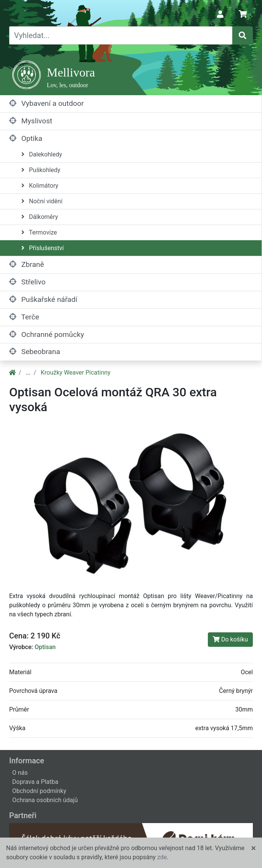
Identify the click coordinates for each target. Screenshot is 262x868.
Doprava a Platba (35, 782)
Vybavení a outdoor (47, 103)
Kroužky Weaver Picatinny (76, 373)
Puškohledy (41, 170)
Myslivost (31, 121)
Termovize (39, 232)
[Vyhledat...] (121, 35)
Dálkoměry (40, 217)
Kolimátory (40, 186)
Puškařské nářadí (43, 299)
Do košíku (230, 639)
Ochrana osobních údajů (45, 800)
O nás (20, 773)
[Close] (253, 848)
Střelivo (27, 282)
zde (162, 857)
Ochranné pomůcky (47, 334)
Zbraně (27, 264)
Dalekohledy (42, 154)
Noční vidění (42, 201)
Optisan (45, 647)
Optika (26, 138)
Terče (24, 317)
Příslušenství (43, 248)
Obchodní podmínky (39, 791)
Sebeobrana (35, 352)
